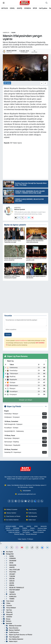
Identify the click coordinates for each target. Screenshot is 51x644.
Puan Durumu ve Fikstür (12, 516)
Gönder (8, 335)
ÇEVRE (10, 583)
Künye (7, 619)
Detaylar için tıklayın (26, 400)
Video (7, 603)
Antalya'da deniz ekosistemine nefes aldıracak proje (35, 241)
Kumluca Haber (41, 528)
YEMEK (10, 599)
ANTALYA (5, 8)
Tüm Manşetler (32, 516)
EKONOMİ (15, 528)
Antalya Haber (40, 530)
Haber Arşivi (31, 520)
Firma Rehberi (9, 608)
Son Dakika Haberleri (12, 520)
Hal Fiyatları (43, 8)
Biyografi (8, 614)
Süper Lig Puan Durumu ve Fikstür (19, 635)
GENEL (12, 8)
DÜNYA (31, 528)
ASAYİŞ (19, 8)
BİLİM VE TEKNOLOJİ (15, 588)
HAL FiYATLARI (13, 570)
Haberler (6, 33)
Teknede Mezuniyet (31, 534)
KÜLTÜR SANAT (13, 590)
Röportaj (8, 612)
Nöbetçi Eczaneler (11, 509)
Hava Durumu (32, 509)
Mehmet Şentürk (20, 209)
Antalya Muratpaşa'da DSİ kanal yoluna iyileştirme (13, 259)
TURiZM (24, 528)
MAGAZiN (43, 526)
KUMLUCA (11, 597)
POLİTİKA (11, 572)
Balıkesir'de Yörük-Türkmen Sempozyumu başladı (12, 277)
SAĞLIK (7, 528)
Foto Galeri (8, 601)
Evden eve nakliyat (13, 532)
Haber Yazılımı (22, 539)
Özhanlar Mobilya (19, 534)
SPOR (35, 8)
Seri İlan (7, 610)
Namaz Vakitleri (10, 513)
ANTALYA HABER (10, 526)
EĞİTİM (10, 579)
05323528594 (27, 491)
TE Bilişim (30, 539)
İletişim (7, 621)
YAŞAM (13, 33)
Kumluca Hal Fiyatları (12, 530)
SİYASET (11, 574)
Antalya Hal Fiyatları (27, 530)
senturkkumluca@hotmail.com (27, 494)
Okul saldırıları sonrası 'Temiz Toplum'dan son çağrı (13, 241)
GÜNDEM (27, 8)
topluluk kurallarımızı (21, 341)
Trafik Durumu (32, 513)
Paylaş (7, 83)
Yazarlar (7, 605)
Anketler (8, 617)
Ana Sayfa (8, 552)
